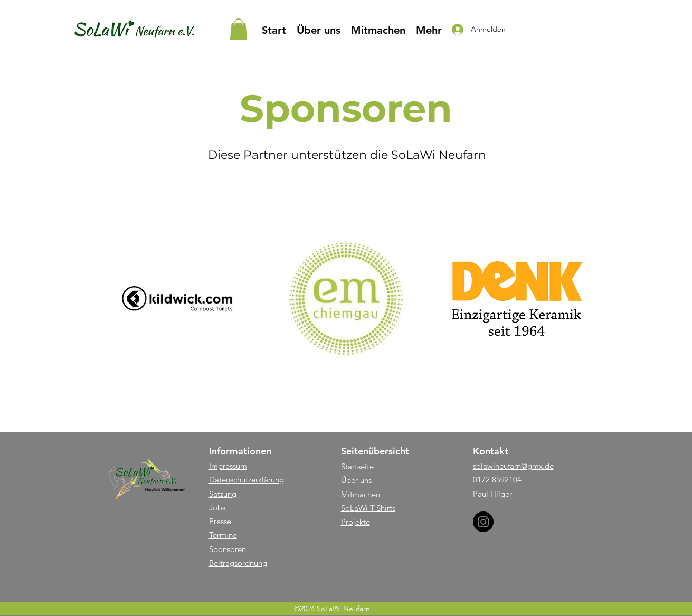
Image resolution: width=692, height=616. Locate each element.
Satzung (223, 494)
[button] (239, 29)
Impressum (228, 466)
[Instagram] (483, 522)
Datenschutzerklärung (247, 480)
